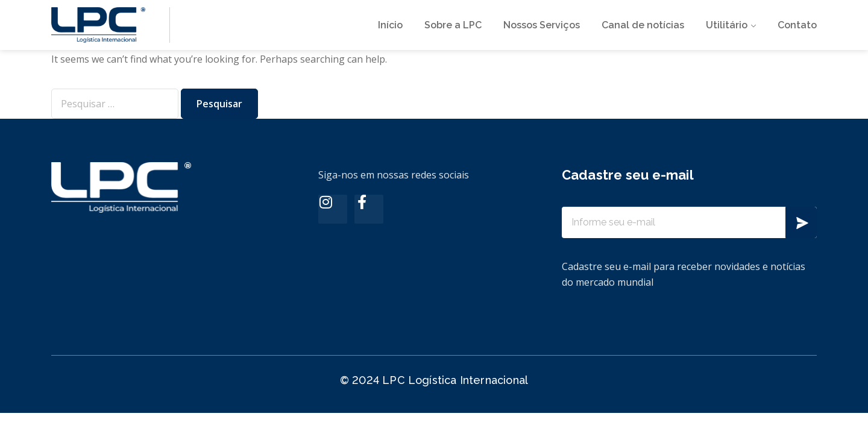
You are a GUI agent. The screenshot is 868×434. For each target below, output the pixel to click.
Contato (797, 25)
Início (390, 25)
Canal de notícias (643, 25)
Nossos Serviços (542, 25)
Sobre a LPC (453, 25)
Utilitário (727, 25)
